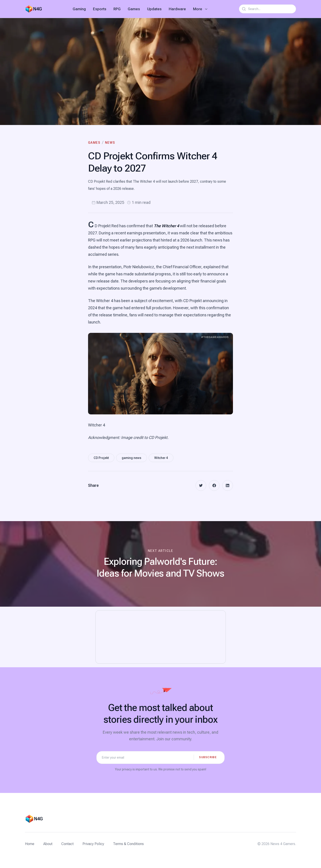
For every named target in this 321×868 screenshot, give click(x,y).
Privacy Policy (93, 844)
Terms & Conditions (128, 844)
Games (134, 9)
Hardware (177, 9)
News (110, 143)
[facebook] (214, 485)
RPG (117, 9)
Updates (154, 9)
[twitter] (201, 485)
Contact (67, 844)
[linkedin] (228, 485)
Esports (100, 9)
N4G (37, 9)
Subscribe (208, 757)
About (48, 844)
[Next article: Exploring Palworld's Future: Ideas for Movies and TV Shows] (160, 564)
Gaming (79, 9)
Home (30, 844)
